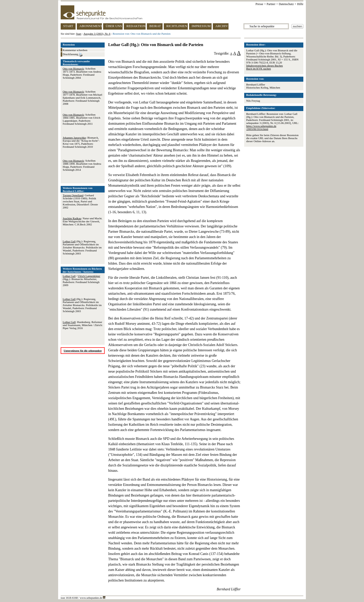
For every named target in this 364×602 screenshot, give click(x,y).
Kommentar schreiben (75, 50)
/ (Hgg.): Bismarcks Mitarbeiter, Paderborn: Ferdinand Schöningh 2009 (81, 281)
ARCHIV (222, 26)
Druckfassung (73, 55)
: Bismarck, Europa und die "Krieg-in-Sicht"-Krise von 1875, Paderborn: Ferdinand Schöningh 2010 (81, 142)
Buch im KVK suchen (258, 69)
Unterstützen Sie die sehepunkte (83, 351)
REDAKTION (136, 26)
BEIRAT (155, 26)
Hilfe (300, 4)
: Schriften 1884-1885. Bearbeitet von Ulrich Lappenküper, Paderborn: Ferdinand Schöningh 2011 (81, 119)
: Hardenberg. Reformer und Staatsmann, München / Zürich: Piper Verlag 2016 (83, 325)
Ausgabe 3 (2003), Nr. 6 (97, 34)
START (68, 26)
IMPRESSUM (201, 26)
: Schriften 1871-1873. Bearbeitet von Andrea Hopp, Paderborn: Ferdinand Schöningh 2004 (82, 73)
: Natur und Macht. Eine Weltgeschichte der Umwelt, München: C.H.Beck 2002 (83, 221)
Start (79, 34)
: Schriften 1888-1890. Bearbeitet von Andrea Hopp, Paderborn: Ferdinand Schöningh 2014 (82, 165)
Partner (271, 4)
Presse (259, 4)
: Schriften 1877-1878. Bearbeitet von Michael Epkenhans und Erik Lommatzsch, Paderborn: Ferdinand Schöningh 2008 (82, 98)
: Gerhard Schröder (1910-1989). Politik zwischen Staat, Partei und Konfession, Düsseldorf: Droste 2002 (80, 201)
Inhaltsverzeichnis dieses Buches (265, 66)
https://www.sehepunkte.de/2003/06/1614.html (261, 127)
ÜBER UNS (114, 26)
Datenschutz (286, 4)
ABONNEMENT (91, 26)
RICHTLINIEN (177, 26)
